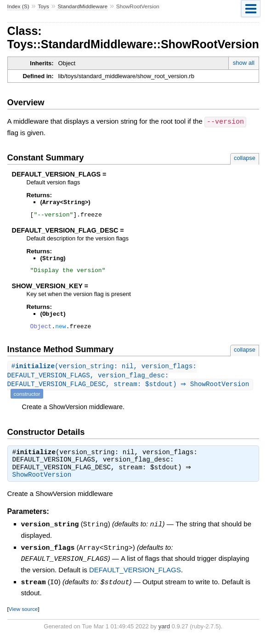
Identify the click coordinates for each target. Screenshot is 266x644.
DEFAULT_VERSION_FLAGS (135, 574)
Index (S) (18, 6)
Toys (43, 6)
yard (164, 630)
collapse (245, 157)
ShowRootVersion (42, 480)
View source (23, 613)
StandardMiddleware (82, 6)
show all (244, 63)
